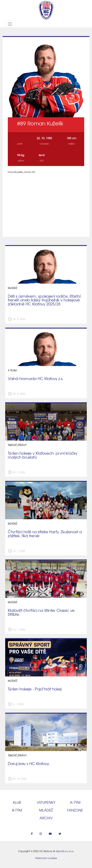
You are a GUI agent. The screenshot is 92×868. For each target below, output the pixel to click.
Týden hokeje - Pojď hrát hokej (35, 689)
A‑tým (75, 802)
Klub (17, 802)
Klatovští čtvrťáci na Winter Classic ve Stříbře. (41, 612)
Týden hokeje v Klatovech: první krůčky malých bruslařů (43, 455)
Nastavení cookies (46, 858)
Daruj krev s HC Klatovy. (29, 763)
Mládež (46, 810)
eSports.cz (62, 851)
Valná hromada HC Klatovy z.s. (36, 378)
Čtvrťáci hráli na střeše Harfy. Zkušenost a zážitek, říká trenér (45, 534)
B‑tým (17, 810)
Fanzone (75, 810)
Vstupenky (46, 802)
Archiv (46, 818)
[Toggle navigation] (10, 24)
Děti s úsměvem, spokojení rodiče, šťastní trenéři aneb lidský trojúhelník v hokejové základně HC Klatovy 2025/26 (44, 300)
